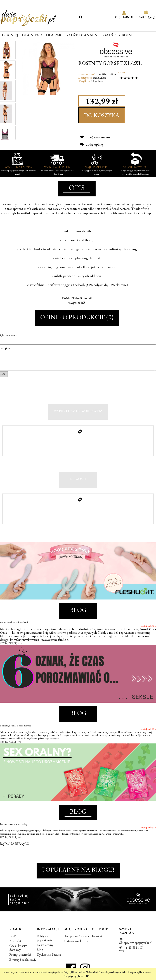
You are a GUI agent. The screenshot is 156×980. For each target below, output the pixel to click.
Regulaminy (45, 945)
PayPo (13, 936)
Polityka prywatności (45, 938)
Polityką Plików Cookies (74, 972)
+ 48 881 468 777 (131, 949)
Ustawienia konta (76, 941)
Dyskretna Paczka (49, 954)
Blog (40, 950)
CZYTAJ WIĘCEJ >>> (11, 643)
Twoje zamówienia (77, 936)
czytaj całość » (148, 626)
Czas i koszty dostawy (18, 948)
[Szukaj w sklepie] (75, 17)
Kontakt (15, 941)
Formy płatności (20, 954)
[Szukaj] (81, 17)
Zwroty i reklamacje (23, 959)
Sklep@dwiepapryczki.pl (136, 943)
